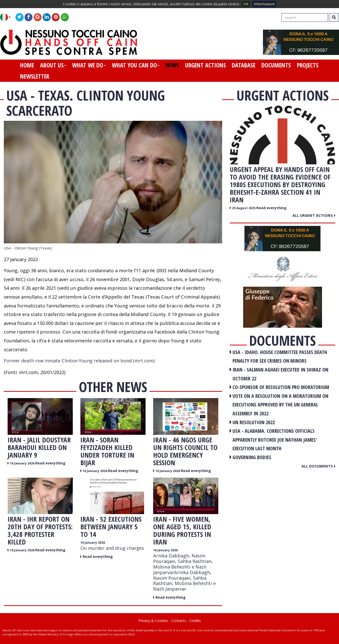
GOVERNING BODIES (252, 457)
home (27, 65)
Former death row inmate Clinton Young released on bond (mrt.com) (79, 361)
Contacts (179, 621)
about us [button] (53, 65)
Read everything (50, 463)
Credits (195, 621)
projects (308, 65)
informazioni (264, 4)
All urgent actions (314, 215)
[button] (7, 17)
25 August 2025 (244, 208)
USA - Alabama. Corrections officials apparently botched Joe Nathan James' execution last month (275, 440)
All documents (318, 466)
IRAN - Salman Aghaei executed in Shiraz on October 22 (280, 374)
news (172, 65)
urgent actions (206, 65)
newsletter (35, 76)
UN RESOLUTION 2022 (254, 422)
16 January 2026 (23, 463)
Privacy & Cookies (153, 621)
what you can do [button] (136, 65)
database (244, 65)
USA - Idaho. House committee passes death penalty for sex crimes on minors (280, 357)
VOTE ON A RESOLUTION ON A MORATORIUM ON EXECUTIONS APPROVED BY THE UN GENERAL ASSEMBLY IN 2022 (280, 405)
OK (246, 4)
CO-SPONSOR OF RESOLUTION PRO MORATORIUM (281, 387)
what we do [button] (89, 65)
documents (276, 65)
